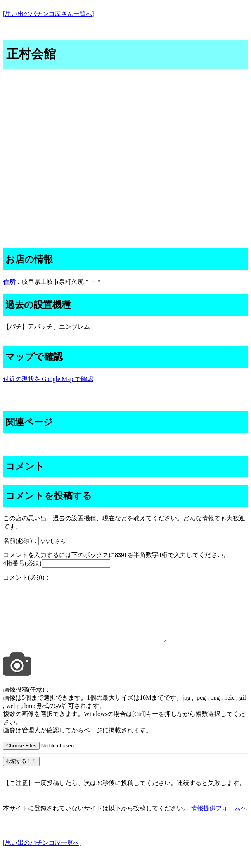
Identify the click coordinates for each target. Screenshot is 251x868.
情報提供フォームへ (219, 820)
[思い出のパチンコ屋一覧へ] (42, 854)
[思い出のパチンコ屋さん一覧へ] (49, 14)
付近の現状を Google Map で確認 (48, 379)
